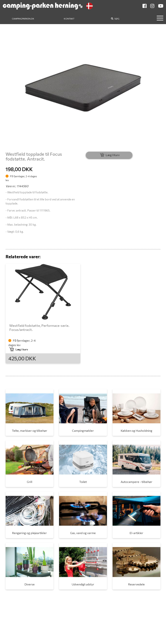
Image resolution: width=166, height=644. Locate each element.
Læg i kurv (19, 349)
